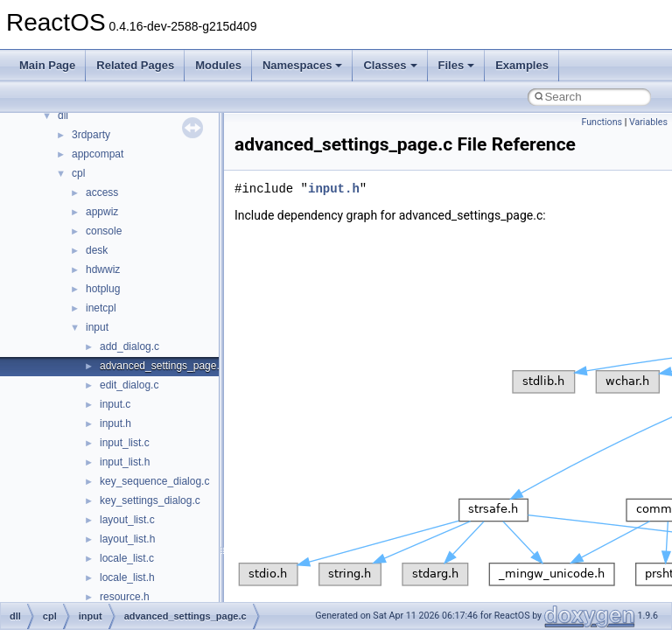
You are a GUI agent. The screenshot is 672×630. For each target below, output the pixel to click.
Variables (648, 122)
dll (63, 115)
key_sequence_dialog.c (154, 481)
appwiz (102, 212)
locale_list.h (127, 577)
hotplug (103, 289)
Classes (390, 65)
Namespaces (303, 65)
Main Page (47, 65)
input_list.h (125, 462)
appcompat (98, 154)
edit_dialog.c (129, 385)
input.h (115, 423)
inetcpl (101, 308)
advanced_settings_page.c (162, 366)
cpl (78, 173)
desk (97, 250)
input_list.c (125, 443)
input (97, 327)
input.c (115, 404)
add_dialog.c (129, 346)
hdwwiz (103, 269)
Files (457, 65)
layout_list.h (127, 539)
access (102, 192)
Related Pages (135, 65)
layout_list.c (127, 520)
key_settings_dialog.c (150, 500)
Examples (522, 65)
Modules (218, 65)
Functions (602, 122)
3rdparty (91, 135)
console (104, 231)
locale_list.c (127, 558)
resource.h (125, 597)
